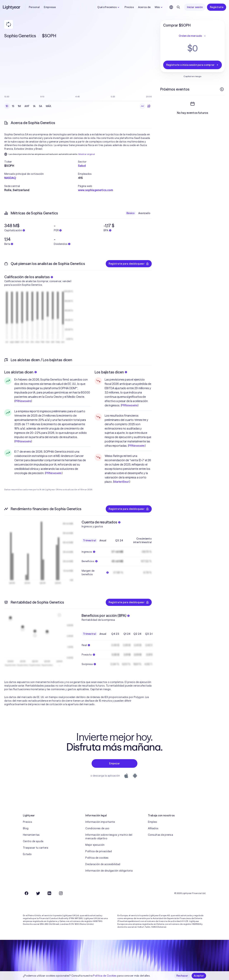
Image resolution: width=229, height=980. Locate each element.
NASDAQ (10, 178)
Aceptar (199, 976)
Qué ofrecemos (109, 7)
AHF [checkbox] (27, 106)
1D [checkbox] (7, 106)
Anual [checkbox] (103, 540)
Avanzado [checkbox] (144, 213)
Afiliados (153, 828)
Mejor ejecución (95, 845)
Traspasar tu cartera (36, 848)
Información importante (100, 822)
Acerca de (144, 7)
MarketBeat (122, 482)
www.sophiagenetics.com (96, 190)
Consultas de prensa (160, 835)
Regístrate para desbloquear (129, 264)
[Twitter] (38, 893)
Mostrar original (87, 154)
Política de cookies (97, 858)
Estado (27, 854)
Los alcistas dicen (20, 372)
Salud (82, 166)
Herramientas (31, 835)
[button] (41, 162)
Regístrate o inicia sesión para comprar (193, 65)
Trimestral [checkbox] (89, 540)
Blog (26, 828)
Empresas (50, 7)
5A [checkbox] (41, 106)
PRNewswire (23, 401)
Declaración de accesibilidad (103, 864)
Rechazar (182, 976)
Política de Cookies (105, 976)
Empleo (153, 822)
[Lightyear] (12, 7)
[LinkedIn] (49, 893)
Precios (129, 7)
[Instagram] (61, 893)
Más (159, 7)
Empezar (115, 763)
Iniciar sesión (195, 7)
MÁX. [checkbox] (49, 106)
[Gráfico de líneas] (142, 106)
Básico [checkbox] (131, 213)
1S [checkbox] (13, 106)
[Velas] (149, 106)
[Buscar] (178, 7)
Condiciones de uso (97, 828)
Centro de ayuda (33, 841)
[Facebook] (26, 893)
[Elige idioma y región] (171, 7)
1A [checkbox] (34, 106)
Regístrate (217, 7)
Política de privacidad (99, 851)
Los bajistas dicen (111, 372)
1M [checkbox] (19, 106)
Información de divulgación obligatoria (109, 871)
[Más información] (222, 89)
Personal (34, 7)
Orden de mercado (193, 36)
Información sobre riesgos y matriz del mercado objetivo (109, 837)
